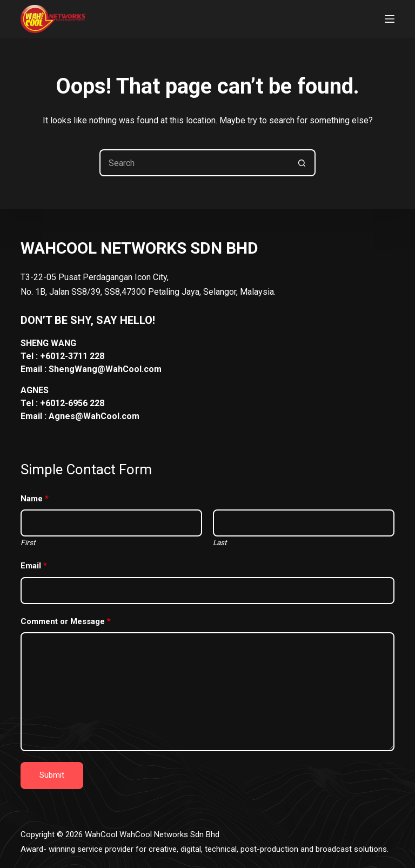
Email (34, 566)
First (28, 542)
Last (220, 542)
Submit (52, 775)
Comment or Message (66, 621)
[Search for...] (194, 163)
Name (35, 499)
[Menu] (390, 19)
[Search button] (302, 163)
